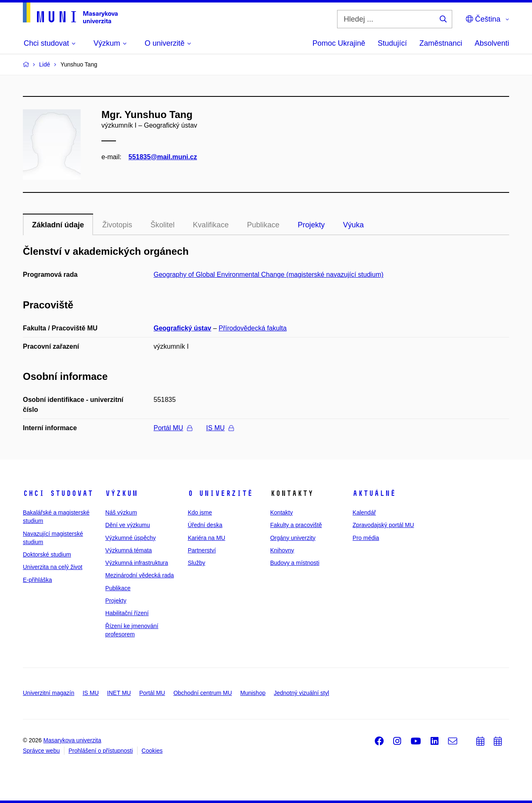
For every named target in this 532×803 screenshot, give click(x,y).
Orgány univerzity (293, 538)
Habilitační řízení (127, 613)
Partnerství (202, 550)
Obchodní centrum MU (203, 693)
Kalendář (364, 512)
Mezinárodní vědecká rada (139, 575)
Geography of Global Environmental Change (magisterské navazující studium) (269, 275)
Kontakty (281, 512)
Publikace (263, 225)
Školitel (163, 225)
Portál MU (173, 428)
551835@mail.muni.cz (163, 157)
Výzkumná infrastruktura (137, 563)
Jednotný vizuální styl (302, 693)
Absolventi (492, 43)
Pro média (366, 538)
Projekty (311, 225)
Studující (392, 43)
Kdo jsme (200, 512)
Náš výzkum (121, 512)
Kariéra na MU (207, 538)
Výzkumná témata (128, 550)
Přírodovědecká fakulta (253, 328)
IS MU (220, 428)
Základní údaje (58, 225)
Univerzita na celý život (53, 567)
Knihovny (282, 550)
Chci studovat (58, 493)
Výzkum (121, 493)
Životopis (117, 225)
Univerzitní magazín (49, 693)
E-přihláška (37, 580)
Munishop (253, 693)
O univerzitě (220, 493)
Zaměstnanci (441, 43)
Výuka (353, 225)
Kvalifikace (211, 225)
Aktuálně (374, 493)
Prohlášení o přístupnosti (101, 751)
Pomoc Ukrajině (339, 43)
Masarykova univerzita (72, 740)
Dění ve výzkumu (127, 525)
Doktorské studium (47, 554)
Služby (197, 563)
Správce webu (41, 751)
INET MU (119, 693)
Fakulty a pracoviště (296, 525)
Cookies (152, 751)
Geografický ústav (183, 328)
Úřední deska (205, 525)
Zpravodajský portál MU (383, 525)
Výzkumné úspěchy (130, 538)
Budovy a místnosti (295, 563)
